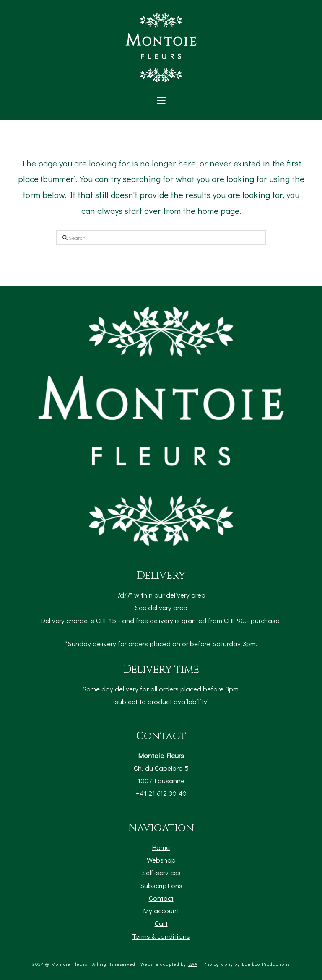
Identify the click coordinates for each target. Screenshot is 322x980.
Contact (161, 898)
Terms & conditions (161, 936)
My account (161, 910)
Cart (161, 923)
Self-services (161, 872)
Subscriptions (161, 885)
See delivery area (161, 607)
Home (161, 847)
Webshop (161, 860)
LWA (193, 964)
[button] (161, 101)
